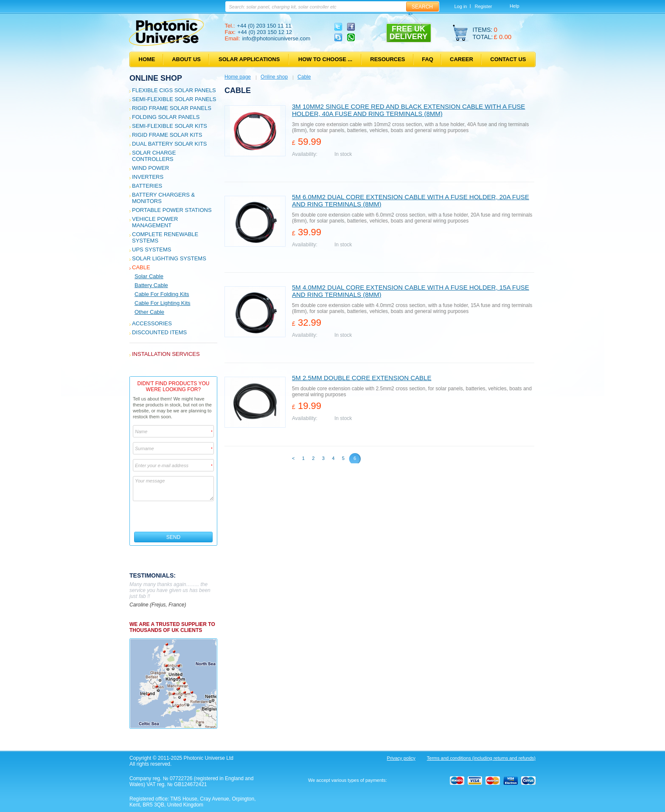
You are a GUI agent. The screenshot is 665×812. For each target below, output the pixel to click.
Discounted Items (159, 332)
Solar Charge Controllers (154, 156)
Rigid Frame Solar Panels (172, 108)
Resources (387, 59)
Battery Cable (151, 285)
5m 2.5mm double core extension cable (362, 378)
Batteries (147, 186)
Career (462, 59)
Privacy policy (401, 758)
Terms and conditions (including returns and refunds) (481, 758)
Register (483, 6)
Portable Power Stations (172, 210)
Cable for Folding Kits (162, 294)
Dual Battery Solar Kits (170, 144)
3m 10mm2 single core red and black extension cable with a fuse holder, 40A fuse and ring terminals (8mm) (408, 110)
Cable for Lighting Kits (163, 303)
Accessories (152, 323)
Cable (141, 267)
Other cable (149, 312)
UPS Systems (152, 250)
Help (515, 6)
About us (186, 59)
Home (147, 59)
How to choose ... (325, 59)
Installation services (166, 354)
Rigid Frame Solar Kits (167, 135)
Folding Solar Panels (166, 117)
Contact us (508, 59)
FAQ (428, 59)
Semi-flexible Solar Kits (170, 126)
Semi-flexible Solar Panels (174, 99)
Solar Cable (149, 276)
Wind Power (150, 168)
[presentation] (174, 516)
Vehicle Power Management (155, 222)
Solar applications (249, 59)
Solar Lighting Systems (169, 258)
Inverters (148, 177)
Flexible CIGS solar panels (174, 90)
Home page (238, 77)
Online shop (156, 78)
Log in (461, 6)
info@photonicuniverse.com (276, 38)
